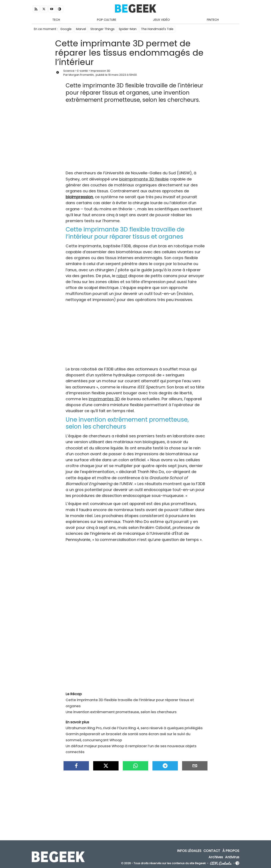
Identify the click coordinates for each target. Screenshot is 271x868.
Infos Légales (189, 851)
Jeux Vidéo (161, 20)
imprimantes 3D (104, 399)
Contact (212, 851)
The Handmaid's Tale (157, 29)
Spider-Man (128, 29)
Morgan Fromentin (81, 75)
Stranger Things (102, 29)
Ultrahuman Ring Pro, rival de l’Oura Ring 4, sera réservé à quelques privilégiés (134, 728)
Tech (56, 20)
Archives (216, 857)
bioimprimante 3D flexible (144, 179)
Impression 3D (100, 71)
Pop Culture (107, 20)
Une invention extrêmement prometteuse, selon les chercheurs (121, 712)
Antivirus (232, 857)
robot (122, 276)
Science (69, 71)
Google (66, 29)
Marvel (81, 29)
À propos (231, 851)
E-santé (83, 71)
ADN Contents (221, 864)
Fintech (213, 20)
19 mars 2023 (117, 75)
